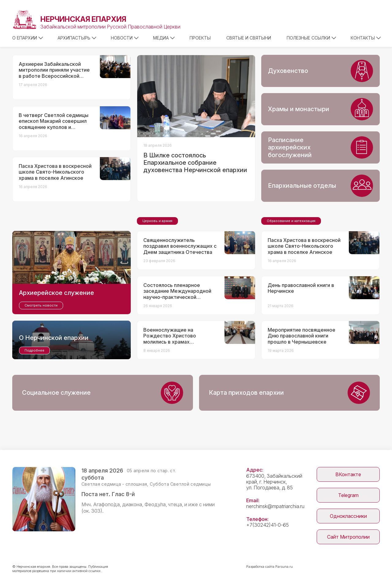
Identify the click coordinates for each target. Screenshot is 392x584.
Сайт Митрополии (348, 537)
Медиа (164, 38)
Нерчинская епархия (83, 19)
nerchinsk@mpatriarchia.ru (275, 506)
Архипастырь (77, 38)
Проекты (200, 38)
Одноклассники (348, 516)
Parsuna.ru (284, 567)
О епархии (28, 38)
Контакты (366, 38)
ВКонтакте (348, 474)
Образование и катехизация (291, 221)
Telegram (348, 495)
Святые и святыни (249, 38)
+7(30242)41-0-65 (268, 525)
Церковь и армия (157, 221)
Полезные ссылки (311, 38)
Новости (125, 38)
